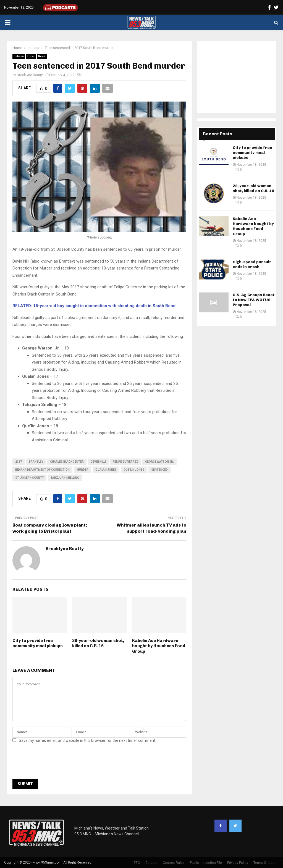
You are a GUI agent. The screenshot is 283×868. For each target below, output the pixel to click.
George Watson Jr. (159, 462)
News (42, 56)
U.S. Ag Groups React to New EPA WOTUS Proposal (254, 300)
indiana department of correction (42, 470)
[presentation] (54, 763)
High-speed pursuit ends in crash (252, 264)
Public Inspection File (206, 863)
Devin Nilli (98, 462)
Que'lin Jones (134, 470)
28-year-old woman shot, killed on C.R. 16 (98, 643)
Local (31, 56)
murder (82, 470)
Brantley (36, 462)
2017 (19, 462)
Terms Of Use (264, 863)
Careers (151, 863)
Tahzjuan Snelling (65, 478)
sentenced (159, 470)
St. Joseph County (29, 478)
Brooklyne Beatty (30, 75)
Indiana (19, 56)
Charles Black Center (67, 462)
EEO (137, 863)
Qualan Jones (106, 470)
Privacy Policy (238, 863)
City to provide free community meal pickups (38, 643)
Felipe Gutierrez (125, 462)
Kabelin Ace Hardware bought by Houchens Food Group (159, 646)
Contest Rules (174, 863)
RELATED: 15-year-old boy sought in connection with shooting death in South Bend (95, 306)
